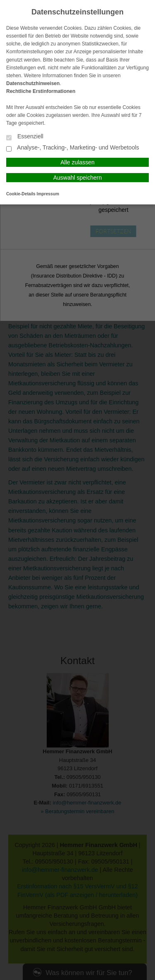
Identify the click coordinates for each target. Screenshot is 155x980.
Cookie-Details (21, 194)
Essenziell (25, 137)
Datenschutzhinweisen (33, 83)
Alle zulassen (77, 162)
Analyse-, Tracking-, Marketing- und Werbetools (73, 148)
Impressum (48, 194)
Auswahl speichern (78, 178)
